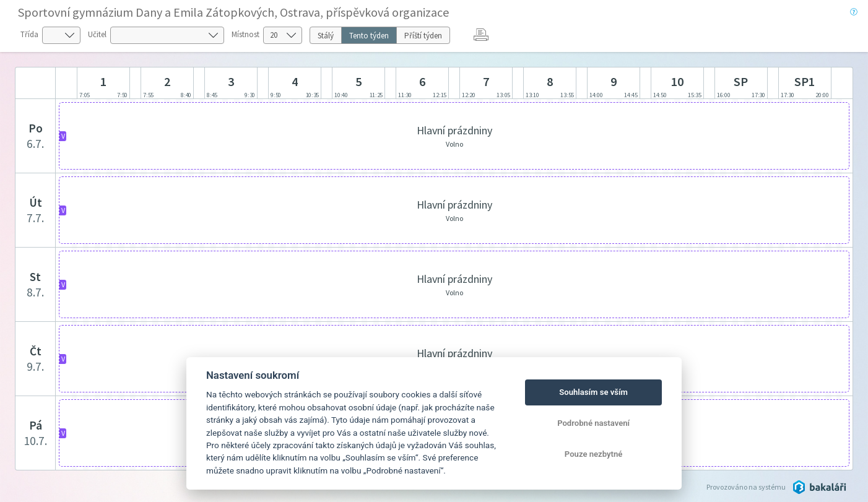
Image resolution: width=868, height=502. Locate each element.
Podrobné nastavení (593, 423)
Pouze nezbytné (594, 454)
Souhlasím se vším (593, 392)
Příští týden (423, 36)
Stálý (326, 36)
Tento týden (369, 36)
